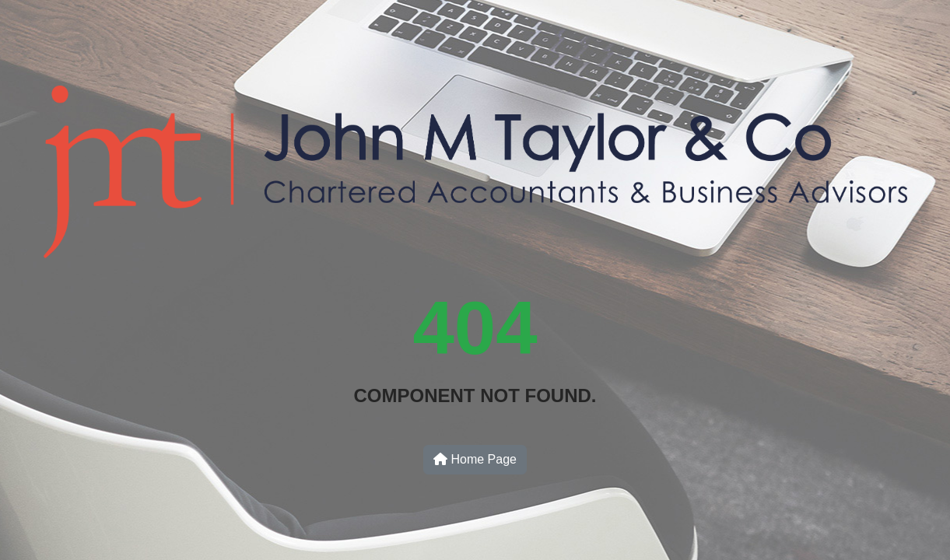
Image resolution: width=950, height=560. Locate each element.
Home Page (475, 459)
